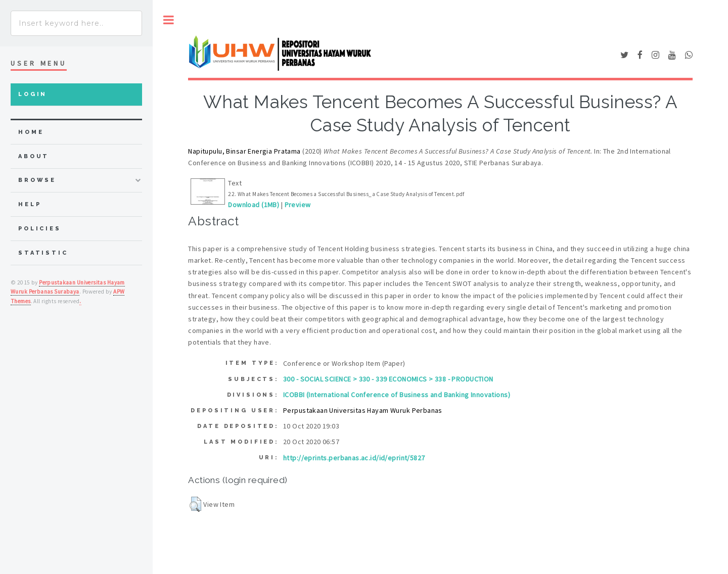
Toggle (169, 20)
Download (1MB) (254, 205)
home (31, 132)
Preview (298, 205)
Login (33, 94)
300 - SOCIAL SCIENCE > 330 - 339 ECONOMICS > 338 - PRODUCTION (388, 379)
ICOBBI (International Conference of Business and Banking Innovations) (397, 395)
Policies (40, 229)
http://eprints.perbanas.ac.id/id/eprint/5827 (354, 458)
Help (30, 204)
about (34, 156)
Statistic (43, 253)
